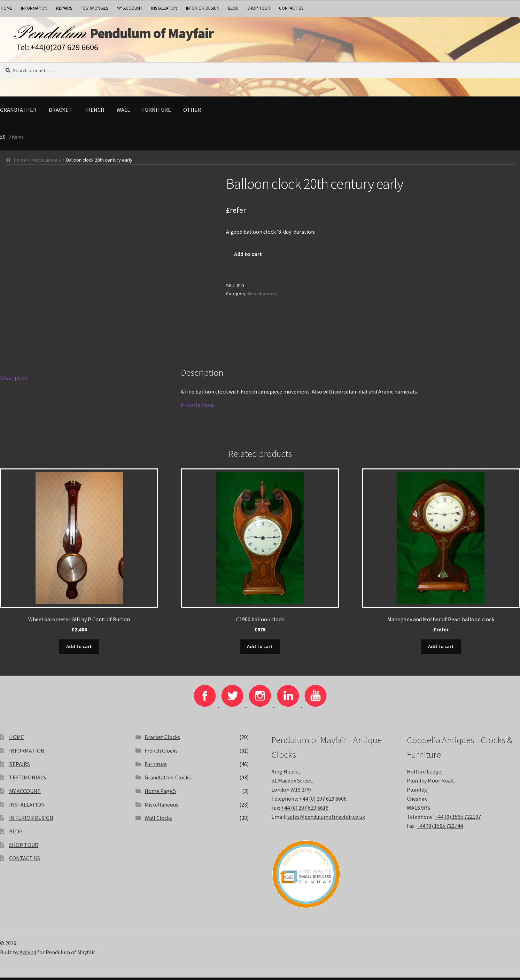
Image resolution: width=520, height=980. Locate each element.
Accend (28, 954)
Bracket (60, 113)
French (94, 113)
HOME (17, 739)
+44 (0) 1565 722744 (440, 828)
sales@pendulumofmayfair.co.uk (326, 819)
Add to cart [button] (79, 649)
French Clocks (161, 753)
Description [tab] (14, 381)
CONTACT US (291, 8)
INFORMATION (34, 8)
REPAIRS (64, 8)
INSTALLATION (164, 8)
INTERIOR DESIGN (203, 8)
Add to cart (248, 257)
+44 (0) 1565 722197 (458, 819)
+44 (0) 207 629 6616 (305, 810)
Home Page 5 (160, 793)
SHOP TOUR (259, 8)
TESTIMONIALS (94, 8)
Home (20, 163)
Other (192, 113)
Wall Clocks (158, 820)
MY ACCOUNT (130, 8)
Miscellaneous (46, 163)
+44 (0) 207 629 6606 (323, 801)
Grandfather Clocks (168, 780)
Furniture (157, 113)
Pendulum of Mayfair (174, 35)
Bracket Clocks (162, 739)
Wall (123, 113)
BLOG (233, 8)
